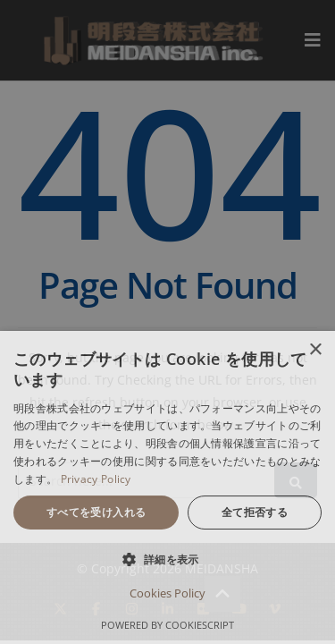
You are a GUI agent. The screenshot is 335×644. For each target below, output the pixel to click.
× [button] (315, 350)
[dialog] (167, 487)
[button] (167, 559)
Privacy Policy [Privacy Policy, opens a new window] (96, 479)
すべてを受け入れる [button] (96, 512)
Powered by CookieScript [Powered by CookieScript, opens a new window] (167, 625)
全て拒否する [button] (255, 512)
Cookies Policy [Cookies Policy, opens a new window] (167, 593)
